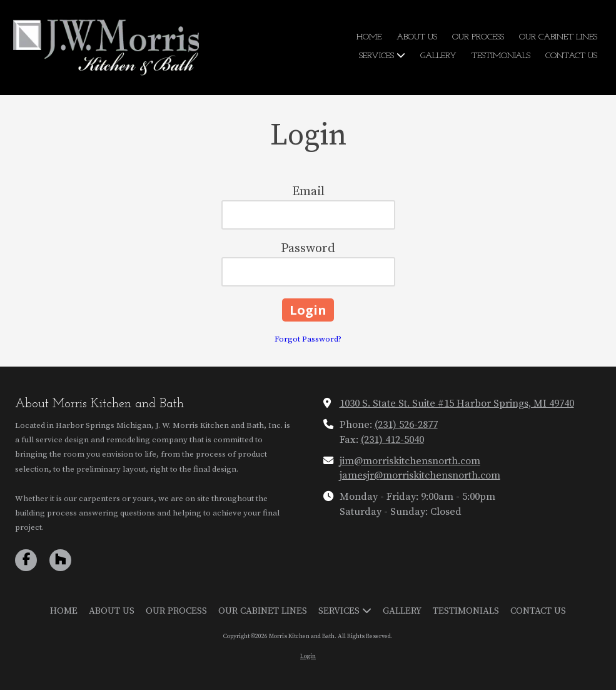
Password (308, 249)
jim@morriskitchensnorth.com (410, 461)
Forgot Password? (308, 339)
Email (308, 192)
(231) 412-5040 (392, 440)
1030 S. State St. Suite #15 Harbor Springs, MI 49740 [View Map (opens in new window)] (457, 403)
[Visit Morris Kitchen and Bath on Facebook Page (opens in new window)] (26, 560)
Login (308, 656)
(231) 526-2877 (406, 425)
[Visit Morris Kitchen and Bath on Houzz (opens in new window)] (60, 560)
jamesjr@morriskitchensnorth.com (420, 475)
